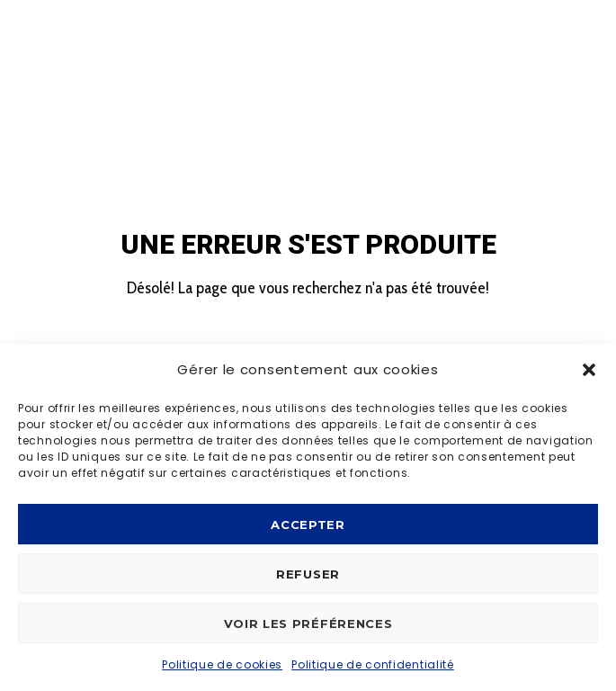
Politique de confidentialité (373, 664)
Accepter (308, 525)
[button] (589, 370)
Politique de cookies (222, 664)
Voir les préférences (308, 624)
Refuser (308, 574)
